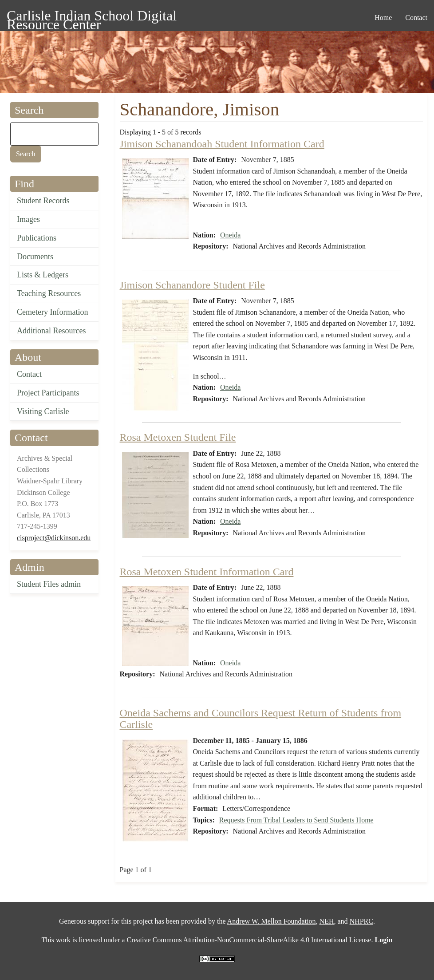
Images (28, 219)
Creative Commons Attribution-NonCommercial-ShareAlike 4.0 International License (249, 940)
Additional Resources (51, 331)
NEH (327, 921)
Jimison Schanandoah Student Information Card (222, 144)
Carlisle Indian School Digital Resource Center (92, 17)
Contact (29, 374)
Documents (35, 257)
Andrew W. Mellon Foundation (272, 921)
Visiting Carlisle (43, 411)
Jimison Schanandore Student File (192, 285)
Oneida (230, 235)
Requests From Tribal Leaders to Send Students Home (296, 820)
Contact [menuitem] (416, 18)
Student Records (43, 201)
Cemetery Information (52, 312)
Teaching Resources (49, 293)
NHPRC (361, 921)
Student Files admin (49, 584)
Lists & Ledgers (43, 275)
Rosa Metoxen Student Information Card (207, 572)
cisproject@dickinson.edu (54, 538)
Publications (37, 238)
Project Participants (48, 393)
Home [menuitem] (383, 18)
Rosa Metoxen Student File (178, 437)
